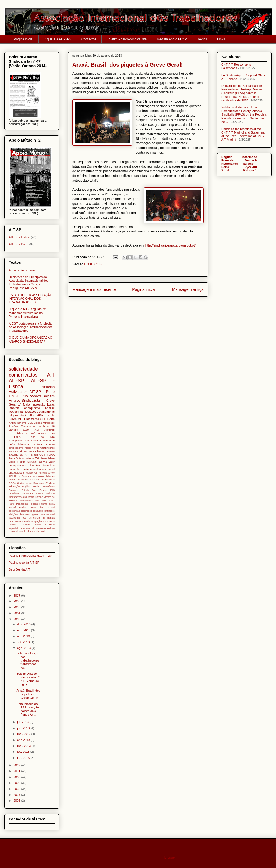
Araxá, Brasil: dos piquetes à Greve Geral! (28, 694)
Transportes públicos (35, 426)
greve (35, 514)
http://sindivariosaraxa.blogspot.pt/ (171, 245)
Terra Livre (37, 508)
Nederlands (230, 164)
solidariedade (23, 369)
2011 (17, 771)
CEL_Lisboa (16, 433)
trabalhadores (26, 532)
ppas (45, 521)
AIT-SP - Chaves (34, 451)
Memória (24, 444)
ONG (52, 501)
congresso (26, 511)
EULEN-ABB (17, 437)
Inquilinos (14, 493)
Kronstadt (28, 493)
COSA (12, 483)
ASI (37, 430)
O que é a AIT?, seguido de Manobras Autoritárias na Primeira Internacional (27, 313)
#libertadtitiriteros (44, 448)
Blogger (170, 857)
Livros (39, 493)
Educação (14, 487)
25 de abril (16, 451)
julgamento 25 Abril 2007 (26, 415)
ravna (52, 521)
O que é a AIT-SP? (57, 39)
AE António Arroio (44, 473)
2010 (17, 777)
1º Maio (24, 404)
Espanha (14, 490)
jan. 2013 (24, 758)
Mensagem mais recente (94, 289)
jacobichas (15, 518)
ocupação (36, 521)
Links (221, 39)
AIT (51, 375)
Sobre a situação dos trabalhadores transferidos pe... (28, 661)
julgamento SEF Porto (39, 419)
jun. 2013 (24, 728)
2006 (17, 801)
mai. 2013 (24, 734)
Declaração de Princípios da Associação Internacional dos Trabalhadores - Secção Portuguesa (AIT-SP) (29, 283)
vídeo (37, 532)
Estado (25, 490)
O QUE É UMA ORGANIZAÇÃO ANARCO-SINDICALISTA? (30, 339)
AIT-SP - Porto (19, 244)
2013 (17, 619)
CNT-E (14, 396)
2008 (17, 789)
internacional (48, 514)
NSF (38, 501)
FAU (34, 490)
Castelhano (249, 157)
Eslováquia (49, 487)
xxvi (43, 532)
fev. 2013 (24, 752)
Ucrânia (37, 444)
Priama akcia (47, 504)
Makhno (50, 493)
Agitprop (50, 430)
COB (98, 264)
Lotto (12, 462)
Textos (202, 39)
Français (228, 160)
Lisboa (38, 423)
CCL (30, 423)
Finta (12, 458)
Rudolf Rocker (18, 508)
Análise (50, 408)
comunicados (23, 375)
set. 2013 (24, 642)
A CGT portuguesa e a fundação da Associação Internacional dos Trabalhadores (31, 327)
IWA (37, 458)
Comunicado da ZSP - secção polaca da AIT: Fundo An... (28, 709)
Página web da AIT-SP (24, 563)
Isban (51, 458)
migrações (15, 469)
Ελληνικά (250, 170)
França (43, 490)
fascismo (25, 514)
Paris (12, 504)
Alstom (13, 480)
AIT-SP (17, 381)
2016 (17, 601)
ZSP (52, 462)
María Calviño (35, 497)
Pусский (251, 167)
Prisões (13, 426)
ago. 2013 (24, 648)
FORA (51, 455)
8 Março (28, 473)
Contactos (89, 39)
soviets (26, 525)
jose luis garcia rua (34, 518)
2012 (17, 765)
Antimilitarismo (18, 423)
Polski (226, 167)
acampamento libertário (24, 465)
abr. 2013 (24, 740)
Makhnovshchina (18, 497)
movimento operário (20, 521)
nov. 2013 (24, 630)
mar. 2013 (24, 746)
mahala (51, 518)
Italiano (248, 164)
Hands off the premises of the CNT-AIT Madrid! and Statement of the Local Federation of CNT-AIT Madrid (243, 134)
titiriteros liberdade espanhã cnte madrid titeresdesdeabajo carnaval (32, 528)
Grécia (20, 458)
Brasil (88, 264)
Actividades (18, 392)
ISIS (52, 490)
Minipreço (49, 423)
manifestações (28, 412)
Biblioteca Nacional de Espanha (36, 480)
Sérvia (43, 462)
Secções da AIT (19, 569)
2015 (17, 607)
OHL (44, 501)
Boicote (50, 415)
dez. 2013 (24, 624)
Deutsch (251, 160)
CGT (42, 455)
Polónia (34, 504)
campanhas (47, 412)
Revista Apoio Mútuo (172, 39)
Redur (21, 462)
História (29, 458)
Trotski (51, 508)
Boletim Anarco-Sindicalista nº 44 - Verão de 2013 (28, 679)
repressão (39, 404)
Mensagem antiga (188, 289)
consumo (38, 511)
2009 (17, 783)
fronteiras (49, 465)
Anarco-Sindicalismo (23, 270)
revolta (12, 525)
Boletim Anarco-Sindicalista (127, 39)
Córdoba (50, 483)
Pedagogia (22, 504)
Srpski (226, 170)
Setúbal (32, 462)
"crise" (29, 448)
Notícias (48, 387)
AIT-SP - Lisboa (19, 237)
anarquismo (32, 408)
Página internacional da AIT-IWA (31, 556)
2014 (17, 613)
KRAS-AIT (16, 419)
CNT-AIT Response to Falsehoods (236, 66)
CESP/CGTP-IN (36, 433)
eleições (13, 514)
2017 (17, 595)
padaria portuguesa (35, 469)
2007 (17, 795)
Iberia (44, 458)
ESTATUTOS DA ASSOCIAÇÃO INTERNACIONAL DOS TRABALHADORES (30, 299)
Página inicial (24, 39)
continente (49, 511)
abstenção (14, 511)
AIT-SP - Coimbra (20, 476)
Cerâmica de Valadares (30, 483)
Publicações (31, 396)
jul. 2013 (23, 722)
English (26, 487)
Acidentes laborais (44, 476)
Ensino (37, 487)
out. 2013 (24, 636)
